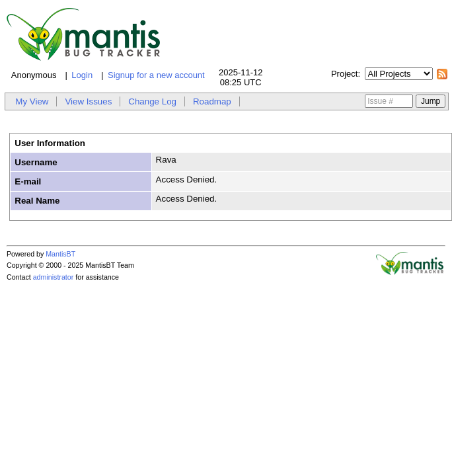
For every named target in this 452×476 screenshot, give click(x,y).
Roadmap (212, 101)
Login (82, 75)
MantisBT (60, 254)
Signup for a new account (156, 75)
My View (32, 101)
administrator (54, 277)
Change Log (152, 101)
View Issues (88, 101)
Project (344, 74)
